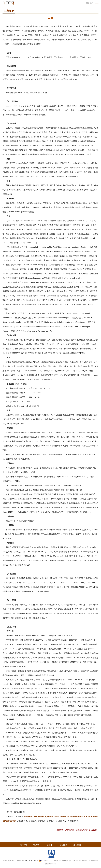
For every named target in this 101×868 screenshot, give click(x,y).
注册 (92, 3)
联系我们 (37, 845)
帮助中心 (51, 845)
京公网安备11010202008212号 (50, 861)
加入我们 (77, 845)
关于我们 (24, 845)
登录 (88, 3)
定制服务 (64, 845)
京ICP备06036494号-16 (31, 861)
